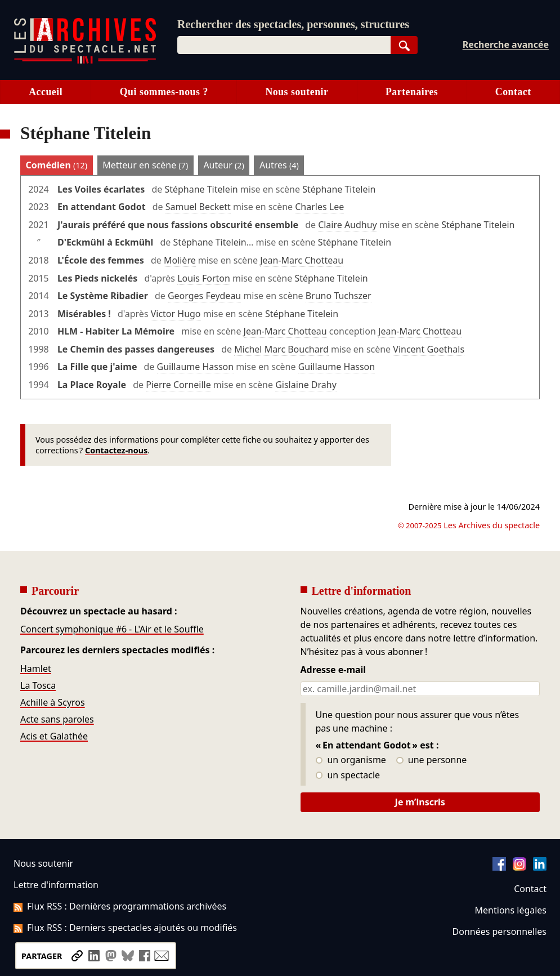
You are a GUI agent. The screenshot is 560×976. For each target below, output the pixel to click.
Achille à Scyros (53, 702)
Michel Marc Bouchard (281, 349)
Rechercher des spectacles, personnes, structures (293, 24)
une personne (431, 760)
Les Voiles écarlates (101, 189)
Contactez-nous (116, 450)
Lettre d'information (56, 885)
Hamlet (36, 669)
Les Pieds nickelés (97, 278)
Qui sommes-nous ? (164, 92)
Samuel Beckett (198, 207)
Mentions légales (511, 910)
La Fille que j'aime (97, 367)
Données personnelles (499, 932)
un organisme (351, 760)
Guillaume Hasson (196, 367)
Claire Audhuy (348, 225)
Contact (513, 92)
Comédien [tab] (57, 165)
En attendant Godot (102, 207)
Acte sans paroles (57, 719)
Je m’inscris (420, 802)
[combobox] (284, 45)
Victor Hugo (176, 314)
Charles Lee (319, 207)
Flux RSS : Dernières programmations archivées (120, 906)
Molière (180, 260)
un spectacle (348, 776)
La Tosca (38, 685)
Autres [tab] (279, 165)
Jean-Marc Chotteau (302, 260)
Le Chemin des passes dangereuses (136, 349)
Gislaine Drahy (306, 385)
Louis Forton (204, 278)
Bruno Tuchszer (339, 296)
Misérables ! (84, 314)
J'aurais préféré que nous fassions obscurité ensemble (178, 225)
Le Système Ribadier (103, 296)
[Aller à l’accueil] (85, 61)
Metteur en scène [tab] (145, 165)
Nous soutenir (297, 92)
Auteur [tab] (223, 165)
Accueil (46, 92)
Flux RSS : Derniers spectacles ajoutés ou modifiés (125, 928)
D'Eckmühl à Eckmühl (105, 242)
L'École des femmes (101, 260)
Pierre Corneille (178, 385)
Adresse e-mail (333, 670)
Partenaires (412, 92)
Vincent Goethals (429, 349)
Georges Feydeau (204, 296)
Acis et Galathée (54, 736)
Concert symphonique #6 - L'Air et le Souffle (112, 629)
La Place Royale (92, 385)
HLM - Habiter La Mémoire (116, 331)
